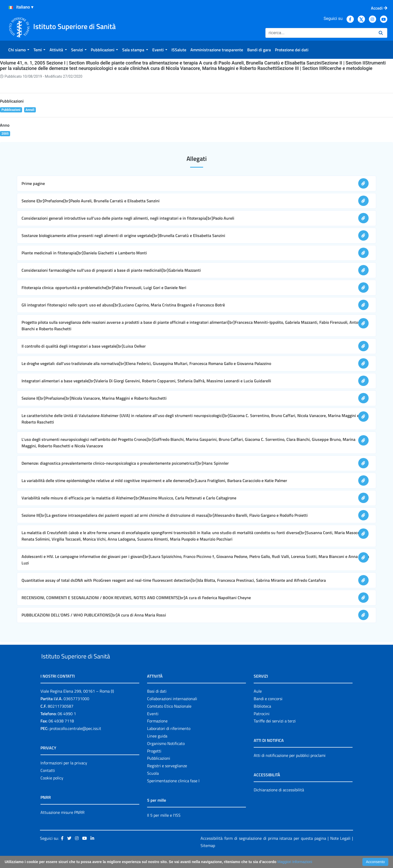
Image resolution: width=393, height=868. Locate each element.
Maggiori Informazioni (295, 862)
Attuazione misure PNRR (63, 824)
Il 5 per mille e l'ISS (164, 827)
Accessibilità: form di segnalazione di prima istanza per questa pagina (263, 850)
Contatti (48, 782)
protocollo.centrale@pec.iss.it (75, 740)
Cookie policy (52, 790)
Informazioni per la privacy (64, 775)
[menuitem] (19, 50)
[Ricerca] (320, 33)
